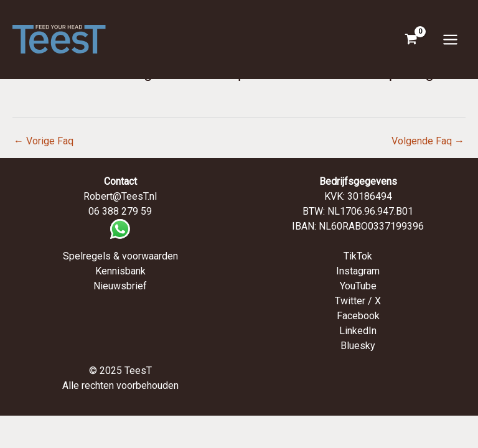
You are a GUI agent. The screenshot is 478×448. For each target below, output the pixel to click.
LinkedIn (358, 331)
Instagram (358, 271)
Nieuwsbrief (120, 286)
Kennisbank (120, 271)
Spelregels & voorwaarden (120, 256)
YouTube (358, 286)
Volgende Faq (428, 141)
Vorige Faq (44, 141)
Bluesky (358, 346)
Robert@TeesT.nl (120, 196)
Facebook (358, 316)
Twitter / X (358, 301)
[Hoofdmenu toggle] (450, 39)
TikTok (358, 256)
